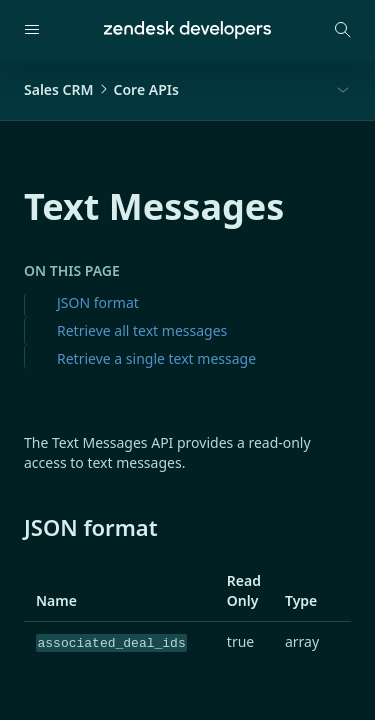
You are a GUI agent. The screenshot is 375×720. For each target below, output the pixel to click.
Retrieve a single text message (156, 358)
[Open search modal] (343, 30)
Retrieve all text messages (142, 330)
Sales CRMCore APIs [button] (101, 89)
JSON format (98, 302)
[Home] (187, 30)
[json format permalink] (14, 527)
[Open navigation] (32, 30)
